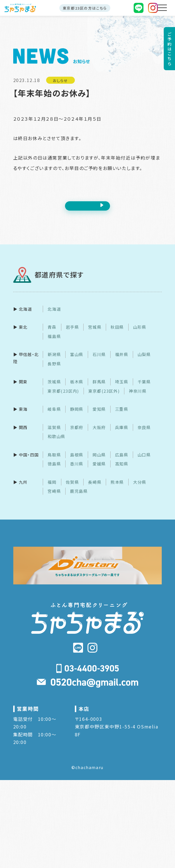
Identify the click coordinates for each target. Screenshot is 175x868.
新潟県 (54, 361)
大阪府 (99, 434)
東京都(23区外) (104, 397)
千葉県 (144, 388)
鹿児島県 (79, 497)
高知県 (122, 470)
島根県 (77, 461)
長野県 (54, 370)
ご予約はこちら (169, 49)
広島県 (122, 461)
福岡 (52, 488)
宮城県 (95, 333)
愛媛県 (99, 470)
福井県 (122, 361)
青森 (52, 333)
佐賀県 (72, 488)
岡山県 (99, 461)
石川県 (99, 361)
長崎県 (95, 488)
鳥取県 (54, 461)
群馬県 (99, 388)
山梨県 (144, 361)
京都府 (77, 434)
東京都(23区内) (63, 397)
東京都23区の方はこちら (85, 8)
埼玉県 (122, 388)
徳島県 (54, 470)
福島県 (54, 343)
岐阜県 (54, 415)
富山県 (77, 361)
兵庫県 (122, 434)
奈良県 (144, 434)
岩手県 (72, 333)
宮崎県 (54, 497)
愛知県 (99, 415)
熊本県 (117, 488)
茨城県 (54, 388)
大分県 (140, 488)
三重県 (122, 415)
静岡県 (77, 415)
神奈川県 (138, 397)
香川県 (77, 470)
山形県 (140, 333)
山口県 (144, 461)
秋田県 (117, 333)
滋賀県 (54, 434)
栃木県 (77, 388)
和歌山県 (56, 443)
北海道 (54, 315)
